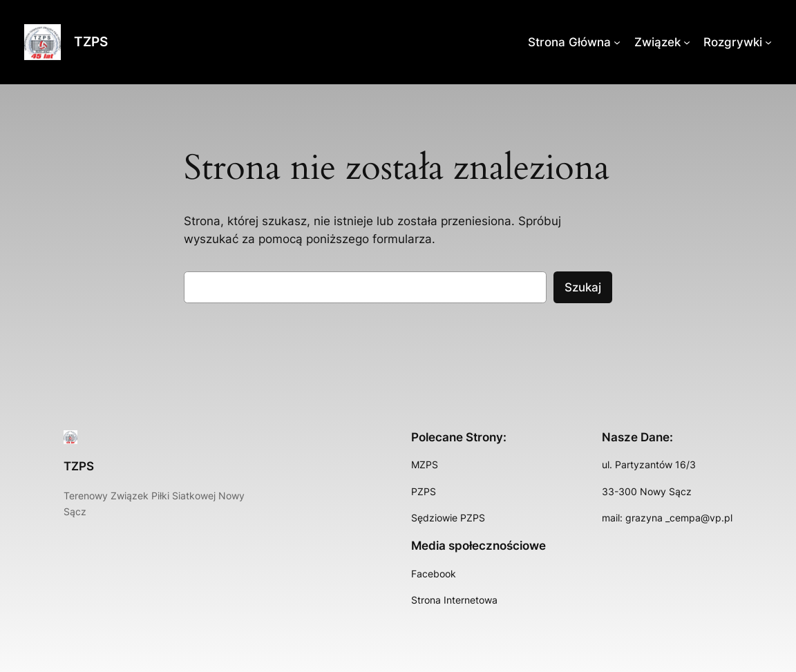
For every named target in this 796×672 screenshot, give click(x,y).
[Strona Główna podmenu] (617, 42)
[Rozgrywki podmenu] (768, 42)
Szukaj (583, 287)
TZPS (91, 41)
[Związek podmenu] (687, 42)
